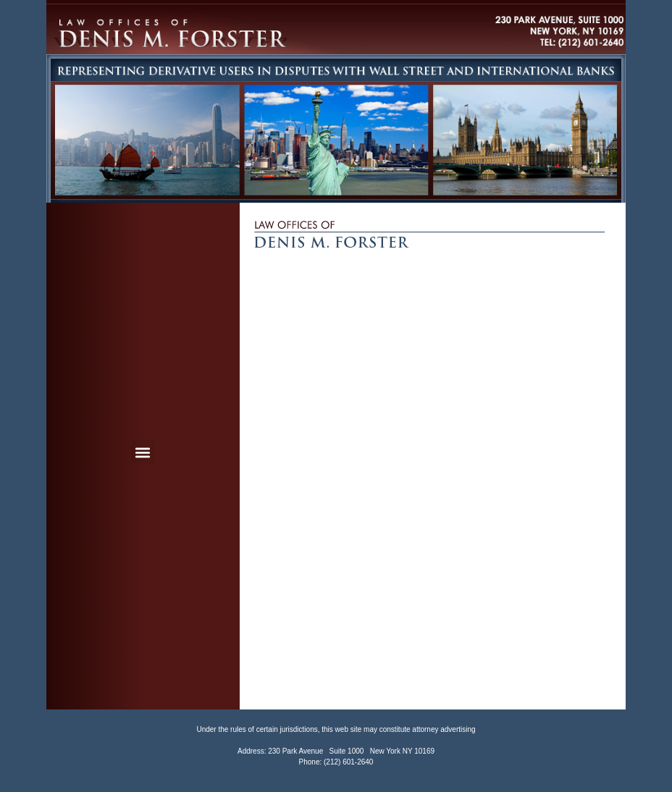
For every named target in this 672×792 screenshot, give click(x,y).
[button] (143, 452)
